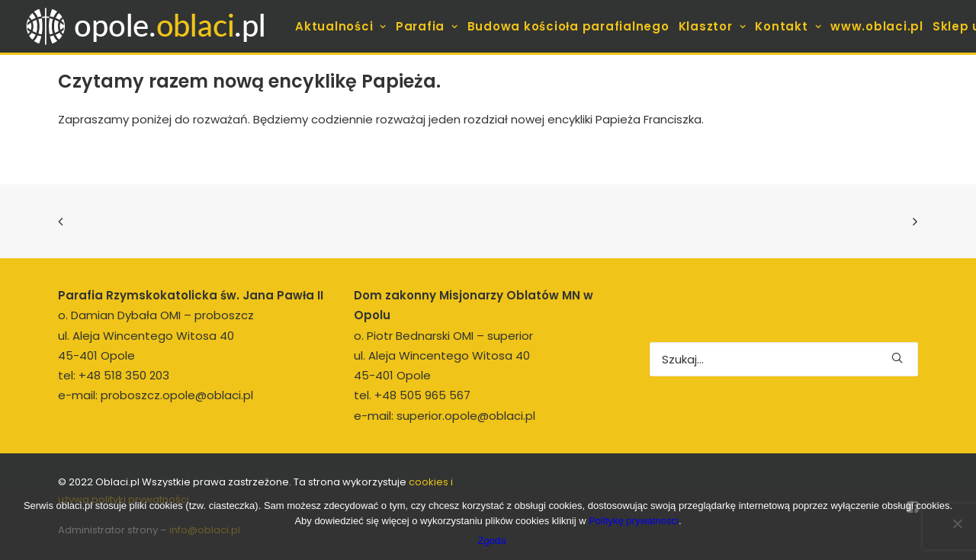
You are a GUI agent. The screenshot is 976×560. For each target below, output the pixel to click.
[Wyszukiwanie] (784, 359)
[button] (897, 358)
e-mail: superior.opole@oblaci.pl (445, 416)
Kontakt (788, 26)
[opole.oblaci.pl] (154, 26)
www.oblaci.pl (877, 26)
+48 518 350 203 (124, 375)
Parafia (427, 26)
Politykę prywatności (634, 521)
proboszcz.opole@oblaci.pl (177, 395)
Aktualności (341, 26)
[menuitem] (341, 26)
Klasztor (713, 26)
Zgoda (492, 541)
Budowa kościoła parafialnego (568, 26)
